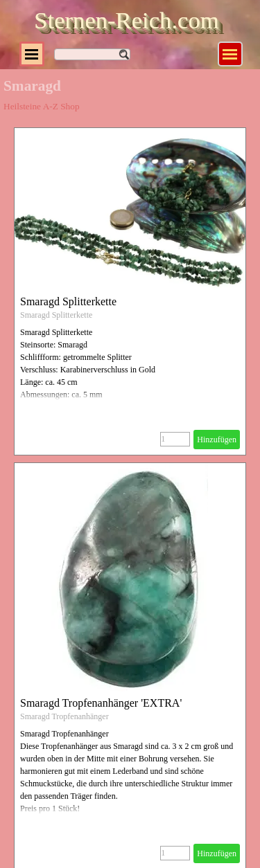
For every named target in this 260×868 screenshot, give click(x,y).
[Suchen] (92, 54)
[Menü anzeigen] (230, 54)
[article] (130, 291)
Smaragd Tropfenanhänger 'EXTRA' (101, 703)
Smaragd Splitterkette (68, 301)
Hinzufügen (217, 440)
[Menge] (175, 439)
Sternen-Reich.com (126, 20)
